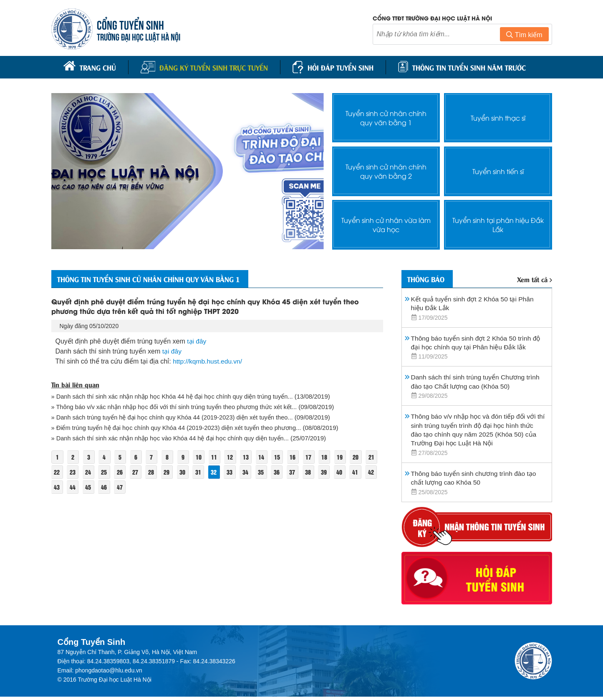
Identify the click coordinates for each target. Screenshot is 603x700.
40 (362, 472)
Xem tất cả (535, 278)
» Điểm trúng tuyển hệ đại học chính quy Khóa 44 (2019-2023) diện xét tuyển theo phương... (179, 428)
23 (89, 472)
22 (73, 472)
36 (298, 472)
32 (233, 472)
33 (250, 472)
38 (330, 472)
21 (57, 472)
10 (202, 457)
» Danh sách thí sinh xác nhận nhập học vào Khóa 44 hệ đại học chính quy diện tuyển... (173, 438)
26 (137, 472)
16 (298, 457)
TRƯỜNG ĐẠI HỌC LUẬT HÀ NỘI (139, 36)
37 (314, 472)
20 (362, 457)
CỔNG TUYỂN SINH (131, 24)
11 (218, 457)
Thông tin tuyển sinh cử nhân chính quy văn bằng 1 (154, 278)
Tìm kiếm (524, 35)
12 (234, 457)
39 (346, 472)
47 (153, 487)
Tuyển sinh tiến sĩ (498, 170)
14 (266, 457)
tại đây (197, 341)
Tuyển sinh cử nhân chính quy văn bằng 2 (386, 170)
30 (202, 472)
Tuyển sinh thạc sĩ (498, 117)
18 (330, 457)
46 (137, 487)
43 (89, 487)
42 (73, 487)
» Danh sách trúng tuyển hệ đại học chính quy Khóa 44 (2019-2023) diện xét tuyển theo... (175, 417)
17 (314, 457)
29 (185, 472)
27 (153, 472)
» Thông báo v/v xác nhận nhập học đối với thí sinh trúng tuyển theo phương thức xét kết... (177, 407)
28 (169, 472)
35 (282, 472)
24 (105, 472)
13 (250, 457)
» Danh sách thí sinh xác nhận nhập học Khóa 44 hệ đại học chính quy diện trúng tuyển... (175, 396)
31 (217, 472)
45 (121, 487)
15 (282, 457)
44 (105, 487)
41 (57, 487)
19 (346, 457)
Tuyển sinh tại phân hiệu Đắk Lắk (498, 223)
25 (121, 472)
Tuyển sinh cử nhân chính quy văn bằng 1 (386, 116)
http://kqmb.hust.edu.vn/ (208, 361)
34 (265, 472)
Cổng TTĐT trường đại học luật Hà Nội (432, 18)
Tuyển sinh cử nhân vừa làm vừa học (386, 223)
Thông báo (428, 278)
